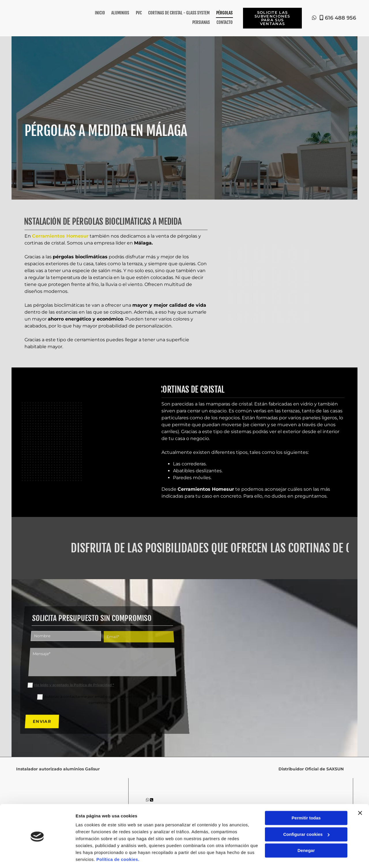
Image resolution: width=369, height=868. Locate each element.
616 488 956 (340, 18)
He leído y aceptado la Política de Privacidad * (70, 679)
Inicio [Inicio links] (100, 13)
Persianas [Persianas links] (201, 22)
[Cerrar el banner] (360, 794)
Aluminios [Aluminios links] (121, 13)
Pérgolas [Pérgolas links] (224, 13)
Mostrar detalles (92, 857)
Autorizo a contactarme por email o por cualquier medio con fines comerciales (103, 691)
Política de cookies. (118, 841)
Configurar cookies (306, 815)
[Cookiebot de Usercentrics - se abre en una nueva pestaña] (37, 857)
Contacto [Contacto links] (225, 22)
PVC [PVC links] (139, 13)
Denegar (306, 832)
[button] (272, 18)
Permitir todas (306, 799)
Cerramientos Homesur (60, 235)
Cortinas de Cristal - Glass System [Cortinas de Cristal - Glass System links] (179, 13)
